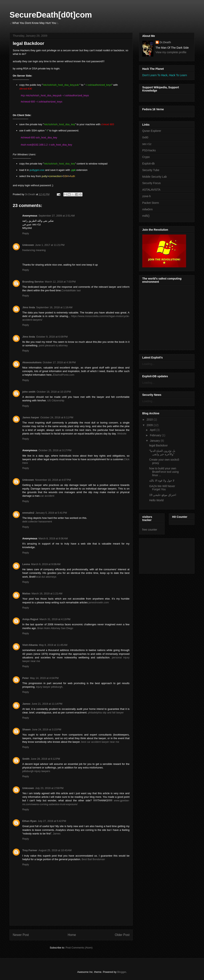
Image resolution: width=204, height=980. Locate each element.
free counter (150, 530)
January (155, 441)
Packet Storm (151, 203)
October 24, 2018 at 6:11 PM (57, 417)
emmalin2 (28, 513)
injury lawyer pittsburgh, (50, 687)
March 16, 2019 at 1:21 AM (47, 593)
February (156, 435)
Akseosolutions (32, 362)
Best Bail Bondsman (93, 859)
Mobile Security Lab (154, 177)
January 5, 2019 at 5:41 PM (51, 513)
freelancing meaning (34, 250)
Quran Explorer (152, 131)
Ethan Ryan (29, 821)
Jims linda (29, 307)
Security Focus (152, 183)
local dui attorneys (46, 577)
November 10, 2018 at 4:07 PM (53, 480)
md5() (146, 216)
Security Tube (151, 170)
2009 (150, 425)
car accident (47, 496)
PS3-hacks (149, 150)
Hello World (156, 500)
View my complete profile (171, 52)
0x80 (145, 137)
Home (72, 935)
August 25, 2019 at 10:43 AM (55, 850)
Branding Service (33, 282)
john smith (29, 392)
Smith (26, 759)
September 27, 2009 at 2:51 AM (57, 216)
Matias (26, 593)
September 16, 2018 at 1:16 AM (54, 307)
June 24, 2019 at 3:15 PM (47, 729)
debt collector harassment (37, 522)
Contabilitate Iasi (71, 290)
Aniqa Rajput (30, 619)
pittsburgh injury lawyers (36, 771)
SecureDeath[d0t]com (51, 15)
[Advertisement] (160, 555)
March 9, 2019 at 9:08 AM (46, 564)
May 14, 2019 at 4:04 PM (44, 678)
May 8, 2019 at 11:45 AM (53, 645)
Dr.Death (165, 42)
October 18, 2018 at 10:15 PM (54, 392)
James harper (31, 417)
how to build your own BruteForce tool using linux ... (164, 472)
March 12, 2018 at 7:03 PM (60, 282)
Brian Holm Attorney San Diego (55, 628)
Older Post (122, 935)
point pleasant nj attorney (53, 345)
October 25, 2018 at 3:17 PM (55, 450)
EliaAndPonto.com (64, 375)
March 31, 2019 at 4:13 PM (55, 619)
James (26, 704)
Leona (26, 564)
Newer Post (21, 935)
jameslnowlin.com (99, 602)
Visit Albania (30, 645)
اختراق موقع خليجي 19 (163, 495)
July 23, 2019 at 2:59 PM (49, 788)
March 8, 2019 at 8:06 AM (53, 538)
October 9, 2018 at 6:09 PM (52, 337)
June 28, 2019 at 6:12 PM (45, 759)
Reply (26, 233)
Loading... (148, 364)
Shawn (26, 729)
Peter (26, 678)
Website (122, 434)
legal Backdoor (158, 445)
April (153, 430)
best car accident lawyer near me (100, 742)
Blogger (122, 972)
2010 (150, 420)
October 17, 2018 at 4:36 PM (59, 362)
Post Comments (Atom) (79, 948)
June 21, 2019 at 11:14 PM (47, 704)
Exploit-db (148, 163)
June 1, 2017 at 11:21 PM (50, 245)
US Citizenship (56, 400)
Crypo (146, 157)
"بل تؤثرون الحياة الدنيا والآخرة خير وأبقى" (162, 453)
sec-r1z (147, 144)
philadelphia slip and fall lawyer (106, 713)
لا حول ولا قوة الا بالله (162, 481)
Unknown (28, 245)
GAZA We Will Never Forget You (162, 488)
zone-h (147, 196)
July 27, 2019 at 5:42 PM (52, 821)
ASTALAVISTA (151, 190)
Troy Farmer (30, 850)
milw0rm (147, 209)
